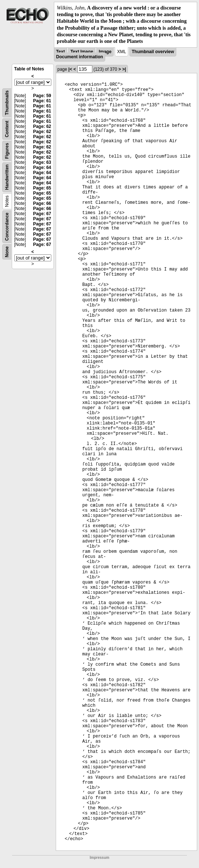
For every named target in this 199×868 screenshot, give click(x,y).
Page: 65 (42, 188)
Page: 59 (42, 96)
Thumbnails (7, 103)
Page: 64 (42, 168)
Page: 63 (42, 162)
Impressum (99, 858)
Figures (7, 151)
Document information (80, 57)
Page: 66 (42, 203)
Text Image (82, 52)
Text (60, 52)
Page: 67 (42, 214)
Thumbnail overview (153, 52)
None (7, 252)
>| (124, 69)
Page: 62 (42, 126)
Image (105, 52)
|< (70, 69)
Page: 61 (42, 101)
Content (7, 129)
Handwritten (7, 177)
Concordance (7, 227)
